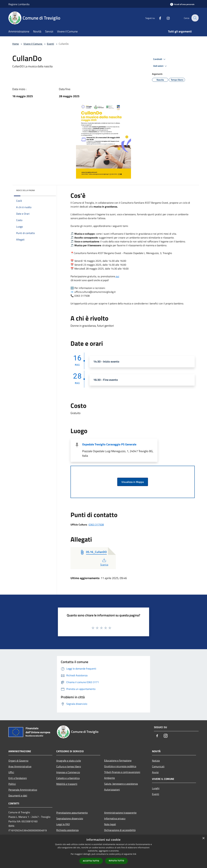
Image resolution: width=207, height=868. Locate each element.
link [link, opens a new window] (135, 854)
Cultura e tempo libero (69, 766)
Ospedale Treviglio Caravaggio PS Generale (109, 444)
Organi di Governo (18, 761)
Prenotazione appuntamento (72, 813)
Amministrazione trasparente (120, 813)
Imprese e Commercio (68, 772)
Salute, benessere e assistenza (121, 784)
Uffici (11, 772)
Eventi (50, 44)
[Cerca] (195, 18)
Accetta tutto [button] (91, 861)
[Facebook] (158, 18)
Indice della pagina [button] (25, 190)
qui (117, 276)
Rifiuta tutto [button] (117, 861)
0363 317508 (96, 525)
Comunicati (158, 766)
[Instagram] (166, 18)
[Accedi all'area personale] (182, 4)
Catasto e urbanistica (68, 778)
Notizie (156, 761)
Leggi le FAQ (63, 824)
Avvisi (155, 772)
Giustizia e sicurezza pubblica (120, 766)
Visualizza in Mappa (133, 482)
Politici (12, 784)
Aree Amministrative (20, 766)
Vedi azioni (160, 66)
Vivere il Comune (33, 44)
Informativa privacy (115, 818)
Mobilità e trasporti (67, 784)
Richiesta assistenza (67, 830)
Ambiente (109, 778)
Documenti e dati (18, 795)
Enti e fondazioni (18, 778)
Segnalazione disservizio (70, 818)
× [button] (203, 838)
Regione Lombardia (19, 4)
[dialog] (103, 851)
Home (16, 44)
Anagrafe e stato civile (69, 761)
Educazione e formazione (118, 760)
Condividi (160, 59)
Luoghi (156, 788)
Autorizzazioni (112, 790)
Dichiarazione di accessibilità (120, 830)
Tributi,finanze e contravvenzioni (122, 772)
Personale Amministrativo (23, 790)
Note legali (110, 824)
